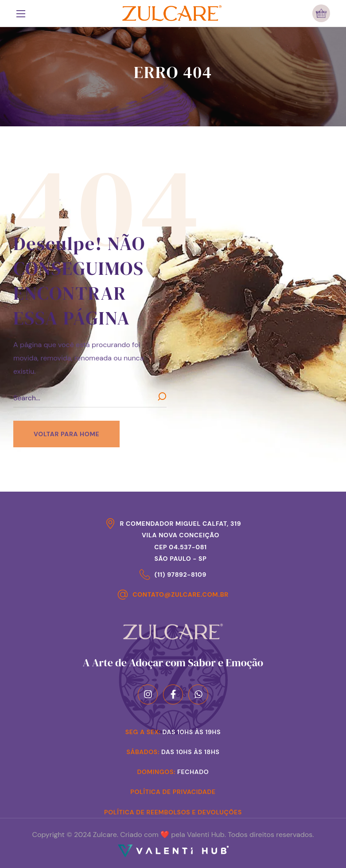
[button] (321, 13)
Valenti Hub (206, 835)
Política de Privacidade (173, 792)
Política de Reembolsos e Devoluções (173, 812)
